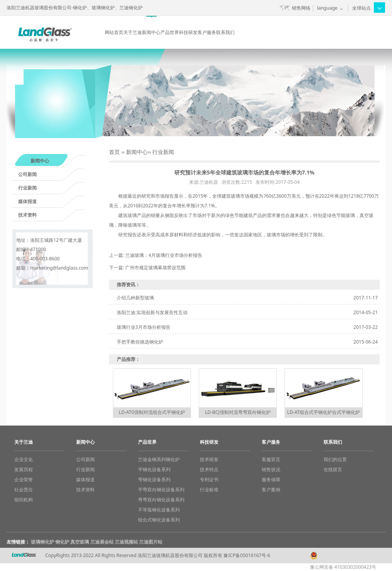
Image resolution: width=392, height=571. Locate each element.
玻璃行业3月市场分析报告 (144, 327)
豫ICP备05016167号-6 (247, 555)
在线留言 (333, 469)
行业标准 (209, 490)
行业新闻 (27, 188)
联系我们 (225, 32)
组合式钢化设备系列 (159, 520)
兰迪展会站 (102, 542)
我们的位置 (335, 459)
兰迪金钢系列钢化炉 (159, 459)
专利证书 (209, 480)
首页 (114, 152)
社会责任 (24, 490)
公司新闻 (27, 174)
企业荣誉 (24, 480)
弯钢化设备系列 (154, 480)
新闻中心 (151, 32)
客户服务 (207, 32)
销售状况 (271, 469)
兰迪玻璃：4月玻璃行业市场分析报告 (164, 255)
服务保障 (271, 480)
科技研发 (188, 32)
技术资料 (27, 215)
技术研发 (209, 459)
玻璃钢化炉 (43, 542)
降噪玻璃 (128, 225)
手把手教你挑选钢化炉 (140, 342)
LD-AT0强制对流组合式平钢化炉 (152, 412)
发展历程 (24, 469)
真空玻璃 (80, 542)
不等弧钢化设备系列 (159, 510)
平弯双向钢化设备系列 (161, 490)
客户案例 (271, 490)
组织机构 (24, 500)
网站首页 (114, 32)
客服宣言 (271, 459)
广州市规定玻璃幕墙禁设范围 (155, 268)
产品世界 (170, 32)
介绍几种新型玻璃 (135, 298)
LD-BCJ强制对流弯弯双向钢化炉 (238, 412)
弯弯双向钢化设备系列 (161, 500)
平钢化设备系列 (154, 469)
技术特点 (209, 469)
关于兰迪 (133, 32)
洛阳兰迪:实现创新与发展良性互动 (152, 312)
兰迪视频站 (126, 542)
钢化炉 (62, 542)
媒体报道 (27, 201)
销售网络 (301, 8)
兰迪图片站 (151, 542)
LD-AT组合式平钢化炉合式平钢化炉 (324, 412)
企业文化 (24, 459)
